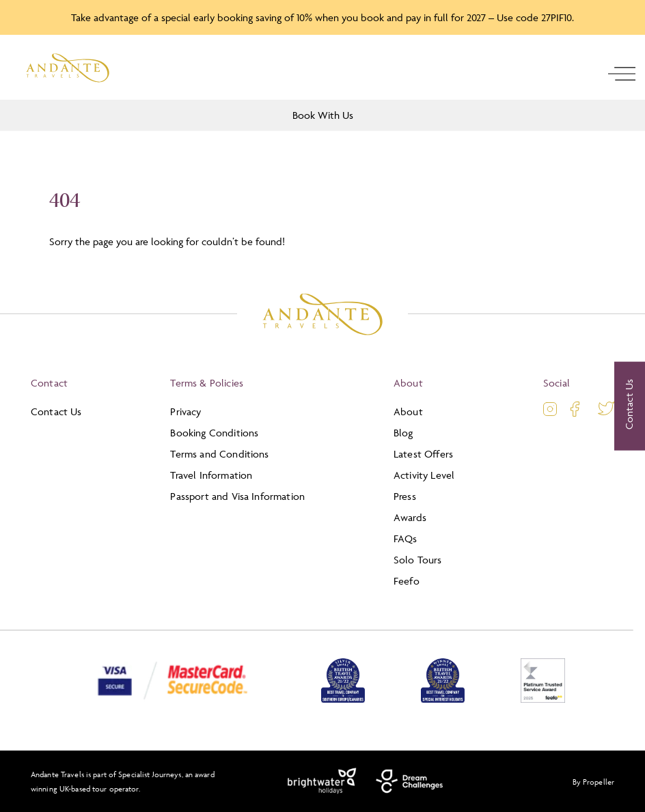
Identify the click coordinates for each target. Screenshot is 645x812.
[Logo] (68, 68)
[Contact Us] (630, 406)
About (408, 411)
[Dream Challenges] (410, 781)
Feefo (407, 581)
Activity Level (424, 475)
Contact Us (56, 411)
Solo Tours (418, 560)
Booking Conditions (214, 433)
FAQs (406, 538)
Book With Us (323, 115)
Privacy (186, 411)
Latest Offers (423, 454)
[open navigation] (622, 74)
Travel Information (211, 475)
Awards (410, 517)
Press (405, 496)
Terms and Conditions (219, 454)
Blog (403, 433)
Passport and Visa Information (237, 496)
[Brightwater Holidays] (322, 781)
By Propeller (593, 782)
